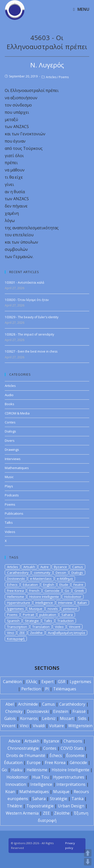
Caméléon (12, 682)
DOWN (88, 862)
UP (88, 853)
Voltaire (57, 726)
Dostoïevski (38, 711)
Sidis (82, 718)
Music (9, 477)
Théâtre (14, 806)
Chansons (73, 741)
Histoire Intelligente (44, 597)
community (42, 573)
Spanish (13, 621)
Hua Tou (41, 777)
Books (10, 404)
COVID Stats (72, 748)
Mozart (67, 718)
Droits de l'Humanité (26, 755)
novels (53, 609)
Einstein (61, 711)
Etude (64, 585)
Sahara (67, 615)
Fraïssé (79, 711)
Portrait (28, 615)
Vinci (11, 633)
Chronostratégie (23, 748)
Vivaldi (39, 726)
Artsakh (29, 567)
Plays (9, 486)
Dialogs (10, 431)
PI (47, 689)
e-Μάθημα (65, 579)
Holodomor (73, 597)
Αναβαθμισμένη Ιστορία (66, 633)
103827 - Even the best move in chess (31, 351)
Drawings (12, 450)
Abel (10, 704)
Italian (82, 603)
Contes (10, 422)
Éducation (13, 763)
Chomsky (14, 711)
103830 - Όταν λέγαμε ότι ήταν (27, 300)
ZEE (22, 633)
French (34, 591)
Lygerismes (80, 682)
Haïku (17, 770)
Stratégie (59, 799)
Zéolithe (62, 813)
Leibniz (49, 718)
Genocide (52, 591)
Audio (9, 395)
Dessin (61, 573)
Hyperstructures (69, 777)
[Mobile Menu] (81, 9)
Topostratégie (40, 806)
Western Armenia (22, 813)
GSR (62, 682)
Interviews (13, 459)
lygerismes (15, 609)
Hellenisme (16, 597)
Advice (14, 741)
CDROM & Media (17, 413)
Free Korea (15, 591)
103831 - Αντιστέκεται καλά (24, 283)
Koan (10, 792)
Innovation (16, 784)
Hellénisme (37, 770)
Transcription (17, 627)
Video (59, 627)
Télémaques (65, 689)
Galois (10, 718)
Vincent (75, 627)
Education (30, 585)
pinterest (70, 609)
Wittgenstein (80, 726)
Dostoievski (16, 579)
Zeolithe (36, 633)
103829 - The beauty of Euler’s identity (32, 317)
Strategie (32, 621)
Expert (48, 682)
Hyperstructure (19, 603)
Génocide (78, 763)
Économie (75, 755)
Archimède (28, 704)
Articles (51, 77)
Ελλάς (32, 682)
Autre (44, 567)
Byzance (60, 567)
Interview (65, 603)
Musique (36, 609)
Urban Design (71, 806)
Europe (34, 763)
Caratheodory (18, 573)
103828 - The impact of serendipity (29, 334)
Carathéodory (72, 704)
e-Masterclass (41, 579)
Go (67, 591)
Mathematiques (17, 468)
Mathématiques (34, 792)
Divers (10, 441)
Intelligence (44, 603)
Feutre (78, 585)
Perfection (31, 689)
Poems (64, 77)
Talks (9, 522)
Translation (41, 627)
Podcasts (12, 495)
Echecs (12, 585)
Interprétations (71, 784)
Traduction (66, 621)
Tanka (77, 799)
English (49, 585)
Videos (10, 532)
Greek (79, 591)
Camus (78, 567)
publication (48, 615)
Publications (14, 513)
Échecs (56, 755)
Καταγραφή (16, 639)
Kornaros (29, 718)
